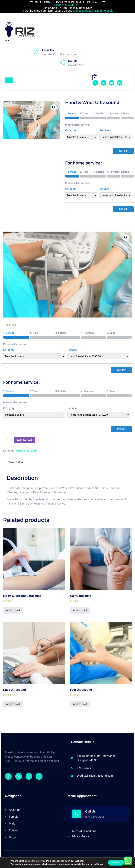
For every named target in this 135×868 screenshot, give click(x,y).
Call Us (73, 61)
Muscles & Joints (27, 451)
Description (16, 462)
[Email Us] (37, 51)
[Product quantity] (8, 439)
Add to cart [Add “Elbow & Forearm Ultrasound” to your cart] (13, 610)
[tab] (16, 463)
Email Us (48, 50)
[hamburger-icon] (9, 80)
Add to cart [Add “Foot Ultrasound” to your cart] (80, 704)
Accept (116, 862)
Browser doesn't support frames (61, 31)
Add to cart (25, 440)
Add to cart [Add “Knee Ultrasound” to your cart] (13, 704)
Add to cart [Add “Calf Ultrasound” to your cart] (80, 610)
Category (71, 130)
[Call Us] (63, 62)
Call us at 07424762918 (68, 5)
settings (97, 864)
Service (104, 130)
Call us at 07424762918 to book (93, 11)
